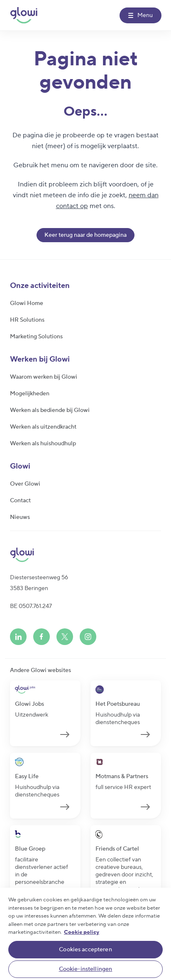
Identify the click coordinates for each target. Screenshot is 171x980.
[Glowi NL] (24, 15)
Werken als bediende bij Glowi (50, 410)
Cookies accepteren (85, 950)
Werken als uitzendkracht (43, 427)
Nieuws (20, 517)
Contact (20, 501)
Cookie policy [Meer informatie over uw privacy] (82, 932)
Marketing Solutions (36, 337)
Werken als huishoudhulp (43, 444)
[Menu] (140, 15)
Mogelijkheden (30, 394)
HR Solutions (27, 320)
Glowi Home (27, 303)
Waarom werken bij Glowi (44, 377)
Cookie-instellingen (86, 969)
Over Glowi (25, 484)
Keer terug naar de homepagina (85, 235)
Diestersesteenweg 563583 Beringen (39, 583)
